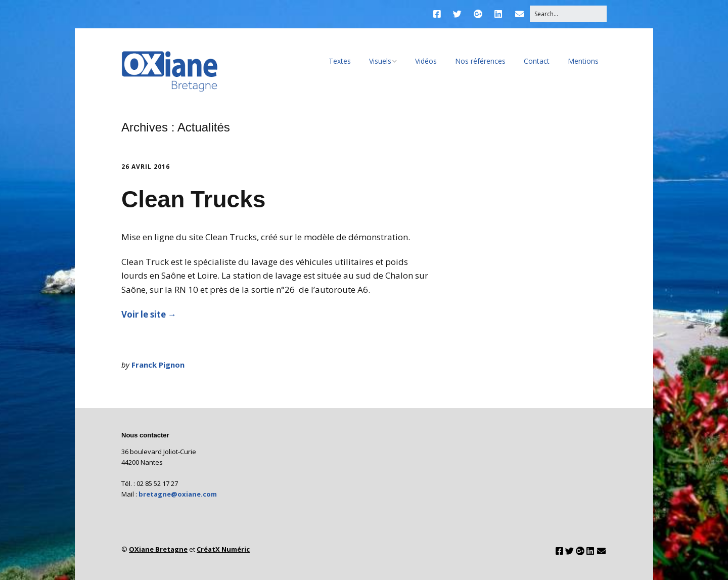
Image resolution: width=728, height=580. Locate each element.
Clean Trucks (193, 199)
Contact (537, 61)
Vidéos (426, 61)
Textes (340, 61)
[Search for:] (568, 14)
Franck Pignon (158, 365)
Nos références (480, 61)
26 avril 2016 (146, 167)
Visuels (380, 61)
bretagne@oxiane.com (178, 494)
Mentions (583, 61)
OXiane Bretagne (158, 549)
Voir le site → (149, 314)
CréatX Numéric (223, 549)
